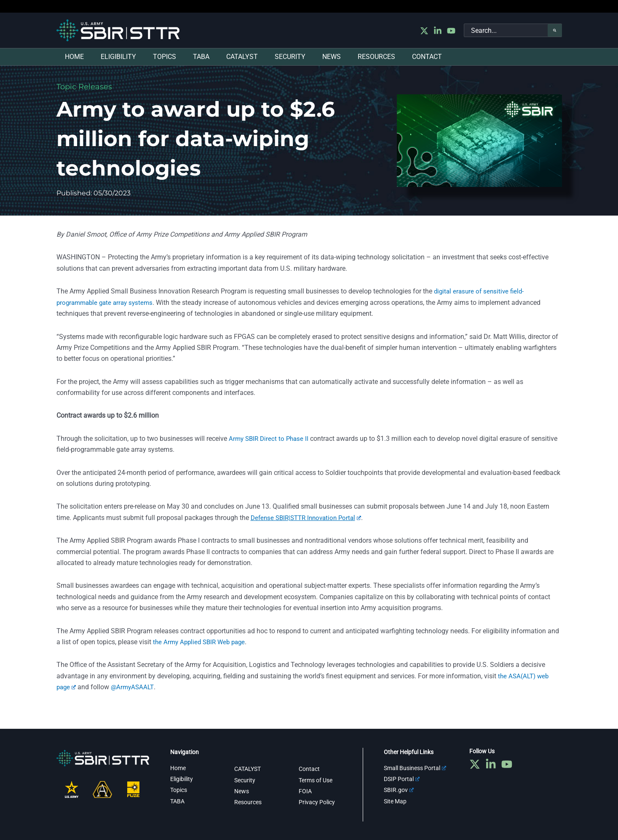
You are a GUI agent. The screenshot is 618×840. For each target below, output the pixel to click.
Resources (248, 802)
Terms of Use (316, 780)
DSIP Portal (402, 779)
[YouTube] (451, 31)
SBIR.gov (399, 790)
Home (178, 768)
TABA (177, 801)
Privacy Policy (317, 802)
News (242, 791)
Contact (309, 769)
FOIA (305, 791)
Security (245, 780)
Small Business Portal (415, 768)
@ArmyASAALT (134, 687)
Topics (179, 790)
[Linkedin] (438, 31)
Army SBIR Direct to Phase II (270, 439)
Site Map (395, 801)
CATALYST (247, 769)
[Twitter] (424, 31)
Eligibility (182, 779)
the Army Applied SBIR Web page (202, 642)
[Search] (555, 30)
